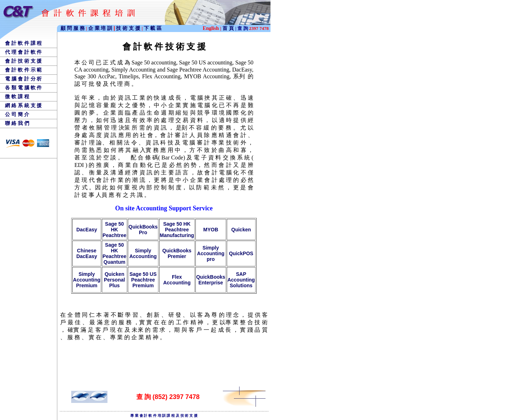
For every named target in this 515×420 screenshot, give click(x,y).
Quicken (241, 230)
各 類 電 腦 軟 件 (23, 88)
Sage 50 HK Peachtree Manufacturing (177, 230)
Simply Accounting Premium (87, 280)
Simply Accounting (143, 253)
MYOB (211, 230)
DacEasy (86, 230)
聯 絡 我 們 (17, 123)
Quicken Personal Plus (114, 280)
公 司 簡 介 (17, 114)
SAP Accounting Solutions (241, 280)
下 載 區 (153, 28)
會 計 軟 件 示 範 (23, 70)
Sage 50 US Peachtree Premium (143, 280)
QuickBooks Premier (177, 253)
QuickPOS (241, 253)
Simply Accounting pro (211, 253)
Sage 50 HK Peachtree (114, 230)
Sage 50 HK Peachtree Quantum (114, 253)
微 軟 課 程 (17, 96)
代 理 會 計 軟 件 (23, 52)
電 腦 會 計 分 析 (23, 79)
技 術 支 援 (129, 28)
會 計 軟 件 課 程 (23, 43)
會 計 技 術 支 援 (23, 61)
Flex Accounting (177, 280)
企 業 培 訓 (102, 28)
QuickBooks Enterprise (211, 280)
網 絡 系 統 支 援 (23, 105)
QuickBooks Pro (143, 230)
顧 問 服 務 (73, 28)
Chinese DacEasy (86, 253)
